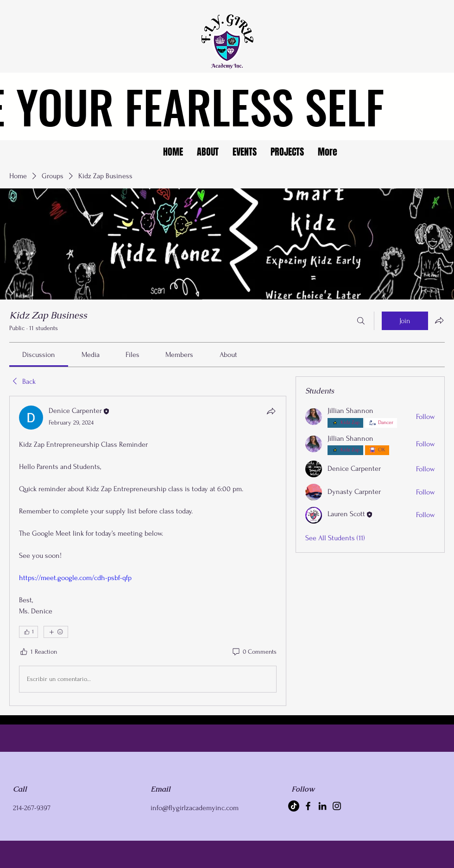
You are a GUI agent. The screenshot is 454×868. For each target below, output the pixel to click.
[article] (148, 551)
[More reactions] (56, 632)
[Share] (271, 411)
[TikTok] (294, 806)
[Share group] (439, 320)
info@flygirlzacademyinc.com (195, 808)
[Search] (361, 321)
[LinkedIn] (322, 806)
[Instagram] (337, 806)
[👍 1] (28, 632)
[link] (39, 355)
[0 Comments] (254, 652)
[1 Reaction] (38, 652)
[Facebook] (308, 806)
